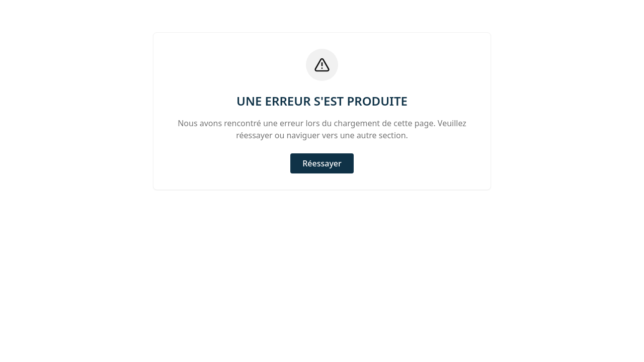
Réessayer (322, 163)
